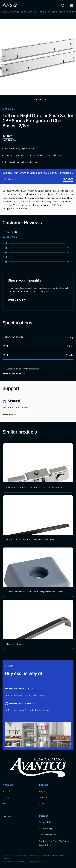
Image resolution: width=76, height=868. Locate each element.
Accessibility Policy (48, 835)
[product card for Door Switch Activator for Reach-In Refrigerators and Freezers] (38, 572)
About (42, 791)
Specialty (7, 816)
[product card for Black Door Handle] (38, 624)
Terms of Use (46, 822)
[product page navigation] (9, 179)
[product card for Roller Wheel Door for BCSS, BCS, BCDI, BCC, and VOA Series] (38, 468)
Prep (5, 810)
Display (6, 797)
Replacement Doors (47, 12)
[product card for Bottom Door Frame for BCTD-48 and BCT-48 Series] (38, 520)
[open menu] (72, 6)
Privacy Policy (46, 828)
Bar (4, 804)
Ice (4, 823)
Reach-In (7, 791)
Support (43, 797)
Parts (42, 804)
